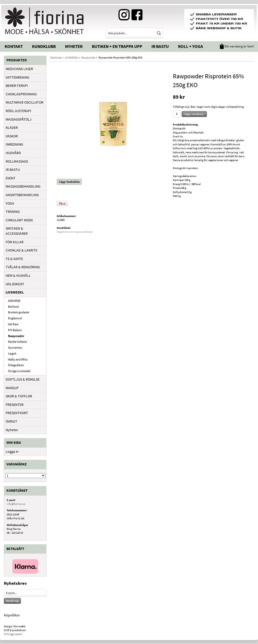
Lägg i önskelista (69, 182)
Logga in (12, 451)
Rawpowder (16, 336)
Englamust (15, 318)
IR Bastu (160, 46)
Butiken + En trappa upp (117, 46)
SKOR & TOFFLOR (19, 396)
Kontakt (14, 46)
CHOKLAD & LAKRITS (21, 250)
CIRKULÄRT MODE (19, 220)
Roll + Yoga (191, 46)
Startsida (56, 57)
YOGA (10, 203)
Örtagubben (16, 365)
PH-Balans (15, 330)
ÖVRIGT (11, 421)
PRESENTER (15, 405)
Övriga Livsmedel (19, 371)
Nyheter (74, 46)
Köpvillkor (12, 615)
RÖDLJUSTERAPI (18, 111)
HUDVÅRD (13, 153)
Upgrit (12, 353)
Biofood (13, 307)
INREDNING (14, 144)
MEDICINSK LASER (19, 69)
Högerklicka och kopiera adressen (75, 232)
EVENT (11, 178)
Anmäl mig (12, 601)
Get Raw (13, 324)
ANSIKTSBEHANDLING (22, 195)
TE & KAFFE (14, 259)
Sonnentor (15, 348)
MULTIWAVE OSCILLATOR (25, 102)
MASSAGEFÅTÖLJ (19, 119)
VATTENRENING (18, 77)
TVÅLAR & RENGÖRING (23, 267)
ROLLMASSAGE (17, 161)
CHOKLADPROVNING (21, 94)
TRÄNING (13, 212)
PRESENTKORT (17, 413)
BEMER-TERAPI (17, 86)
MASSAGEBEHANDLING (23, 186)
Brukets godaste (19, 312)
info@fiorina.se (16, 504)
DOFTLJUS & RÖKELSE (23, 379)
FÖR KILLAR (15, 242)
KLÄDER (12, 128)
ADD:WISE (14, 301)
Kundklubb (44, 46)
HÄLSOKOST (15, 284)
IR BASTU (13, 170)
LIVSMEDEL (15, 292)
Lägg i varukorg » (194, 114)
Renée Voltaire (17, 342)
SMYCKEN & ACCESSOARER (17, 231)
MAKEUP (12, 388)
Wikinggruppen (13, 634)
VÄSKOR (12, 136)
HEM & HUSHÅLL (18, 275)
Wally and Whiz (18, 359)
